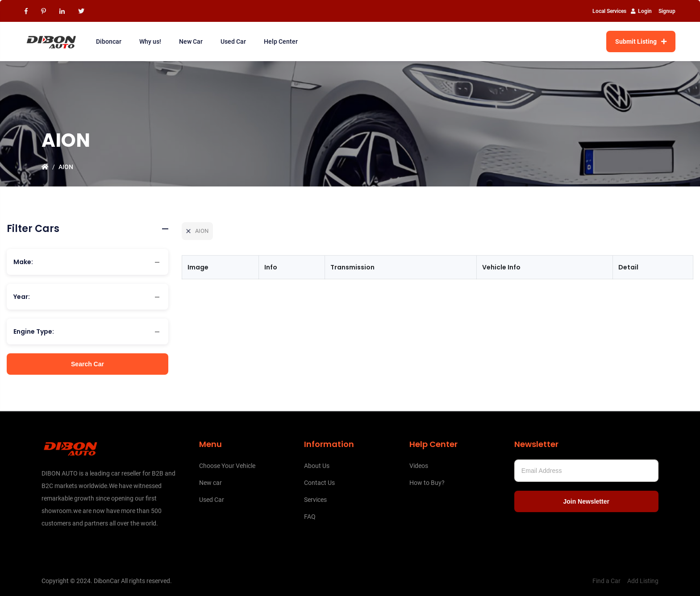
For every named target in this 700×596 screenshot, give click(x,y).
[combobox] (87, 262)
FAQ (310, 517)
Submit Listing (641, 41)
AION (66, 167)
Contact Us (319, 483)
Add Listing (643, 581)
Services (315, 500)
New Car (191, 41)
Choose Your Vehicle (227, 466)
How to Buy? (427, 483)
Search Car (87, 364)
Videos (419, 466)
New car (210, 483)
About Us (317, 466)
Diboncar (109, 41)
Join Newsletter (586, 501)
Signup (667, 11)
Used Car (233, 41)
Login (641, 11)
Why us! (150, 41)
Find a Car (606, 581)
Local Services (609, 11)
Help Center (281, 41)
